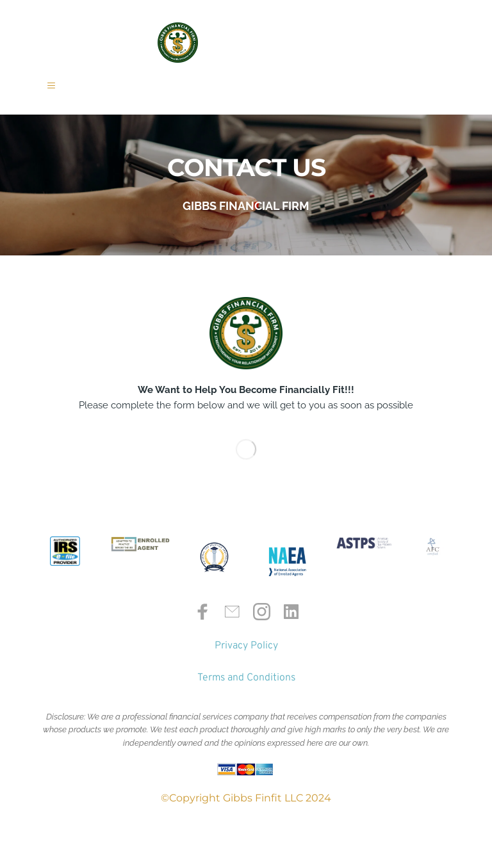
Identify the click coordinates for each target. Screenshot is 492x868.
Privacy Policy (246, 664)
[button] (61, 94)
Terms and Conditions (246, 696)
